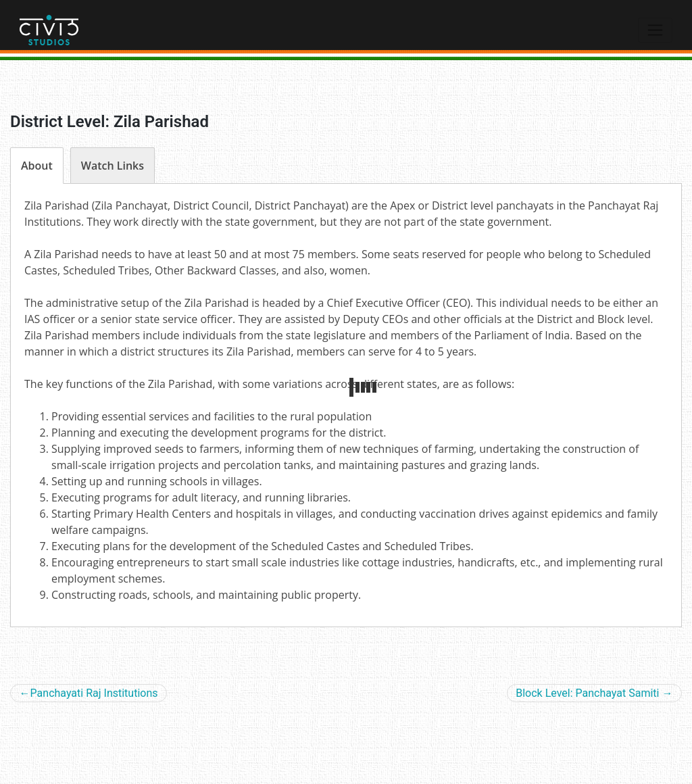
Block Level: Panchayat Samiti (587, 693)
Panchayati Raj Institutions (94, 693)
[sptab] (37, 166)
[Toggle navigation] (655, 30)
